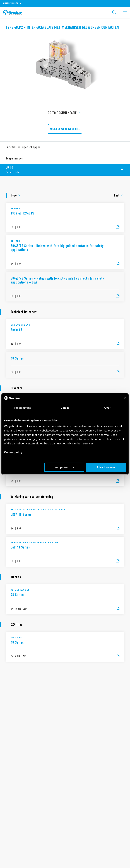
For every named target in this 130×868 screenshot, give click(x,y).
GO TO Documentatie (65, 113)
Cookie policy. (14, 452)
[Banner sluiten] (125, 398)
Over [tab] (107, 408)
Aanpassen (64, 467)
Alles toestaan (106, 467)
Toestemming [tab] (23, 408)
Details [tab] (65, 408)
